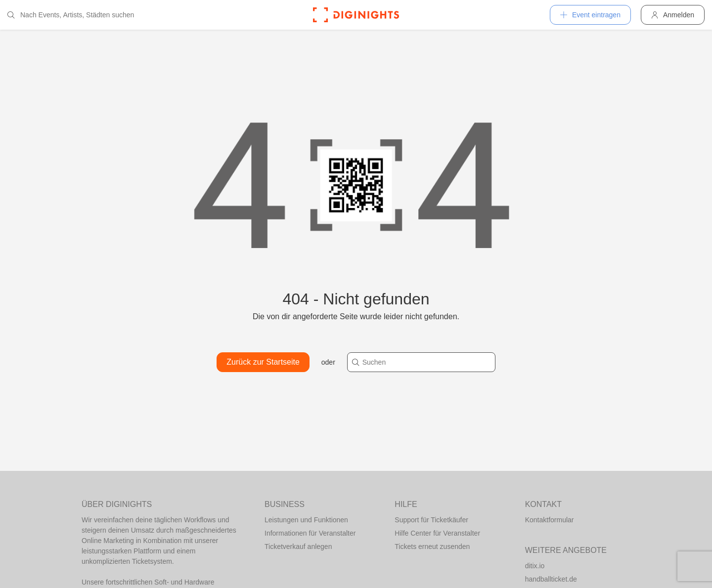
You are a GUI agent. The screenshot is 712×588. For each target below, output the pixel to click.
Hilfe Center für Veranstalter (437, 533)
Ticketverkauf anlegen (298, 546)
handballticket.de (551, 579)
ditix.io (535, 566)
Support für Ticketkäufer (431, 520)
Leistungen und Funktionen (306, 520)
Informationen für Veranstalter (310, 533)
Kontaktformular (550, 520)
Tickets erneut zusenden (432, 546)
